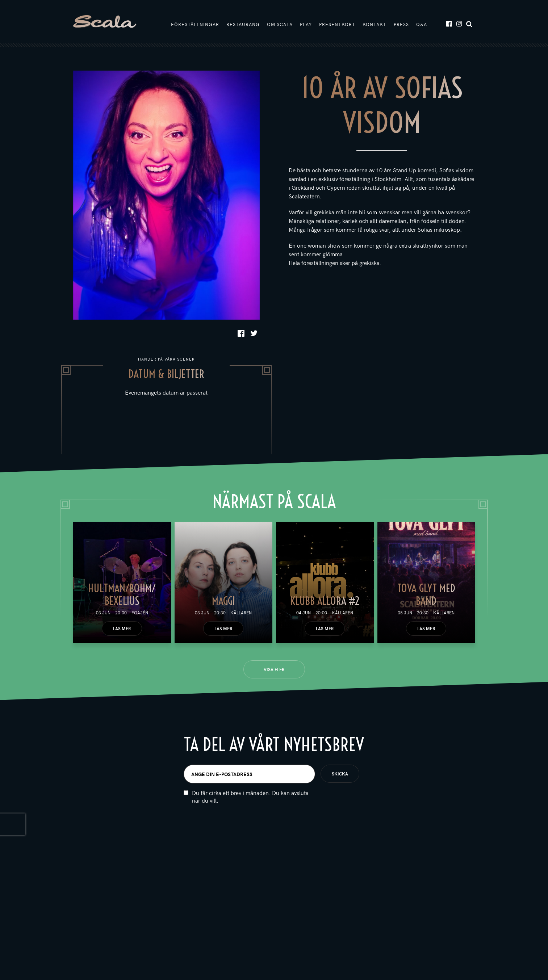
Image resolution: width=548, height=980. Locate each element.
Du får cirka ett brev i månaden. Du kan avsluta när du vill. (250, 799)
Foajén (140, 613)
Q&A (422, 24)
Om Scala (280, 24)
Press (401, 24)
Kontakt (375, 24)
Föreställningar (195, 24)
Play (306, 24)
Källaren (241, 613)
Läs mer (122, 628)
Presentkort (337, 24)
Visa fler (274, 669)
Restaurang (243, 24)
